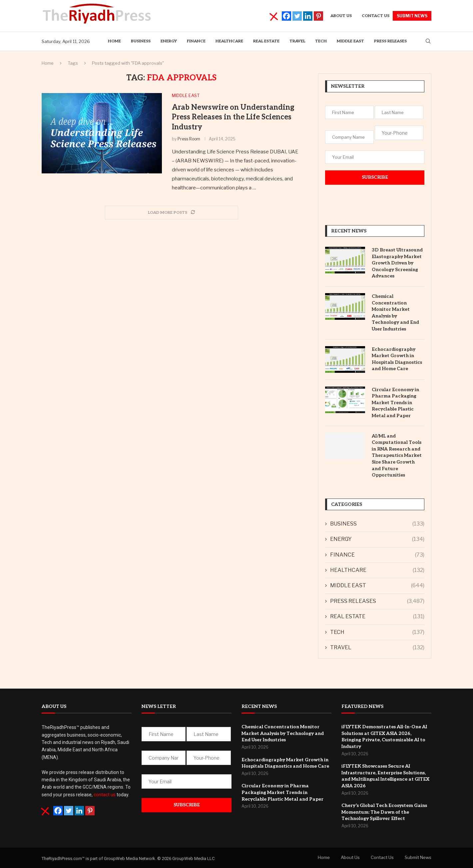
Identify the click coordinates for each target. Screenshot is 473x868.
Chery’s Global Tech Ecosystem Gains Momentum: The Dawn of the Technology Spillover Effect (384, 812)
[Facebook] (286, 16)
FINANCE (377, 555)
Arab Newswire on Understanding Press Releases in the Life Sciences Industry (233, 117)
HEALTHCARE (229, 41)
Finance (196, 41)
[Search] (428, 42)
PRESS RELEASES (390, 41)
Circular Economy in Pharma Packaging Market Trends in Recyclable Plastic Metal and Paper (395, 403)
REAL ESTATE (266, 41)
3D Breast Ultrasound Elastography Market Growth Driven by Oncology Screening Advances (397, 263)
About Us (350, 857)
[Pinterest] (318, 16)
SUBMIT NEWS (412, 16)
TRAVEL (297, 41)
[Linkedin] (308, 16)
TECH (321, 41)
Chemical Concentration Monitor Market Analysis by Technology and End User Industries (395, 313)
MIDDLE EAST (350, 41)
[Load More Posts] (172, 213)
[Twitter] (297, 16)
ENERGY (169, 41)
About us (341, 16)
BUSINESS (141, 41)
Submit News (418, 857)
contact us (105, 795)
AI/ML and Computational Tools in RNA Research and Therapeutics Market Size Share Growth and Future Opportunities (397, 456)
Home (114, 41)
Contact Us (376, 16)
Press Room (189, 139)
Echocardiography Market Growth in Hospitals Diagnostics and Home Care (397, 359)
